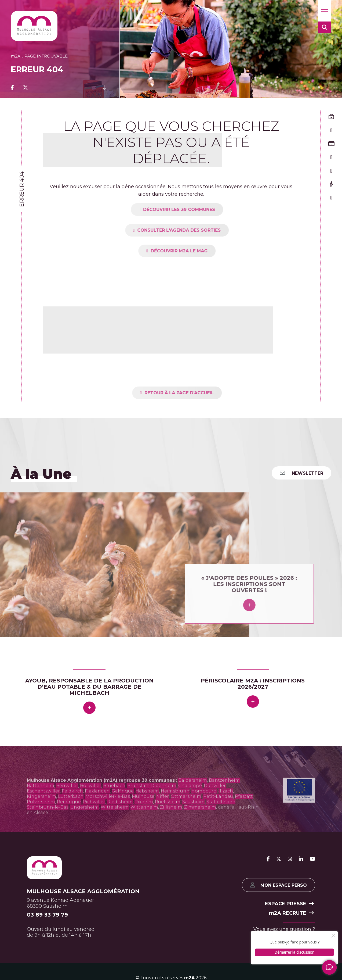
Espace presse (289, 904)
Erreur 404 (22, 189)
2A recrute (291, 913)
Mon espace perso (279, 885)
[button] (325, 11)
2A (16, 56)
